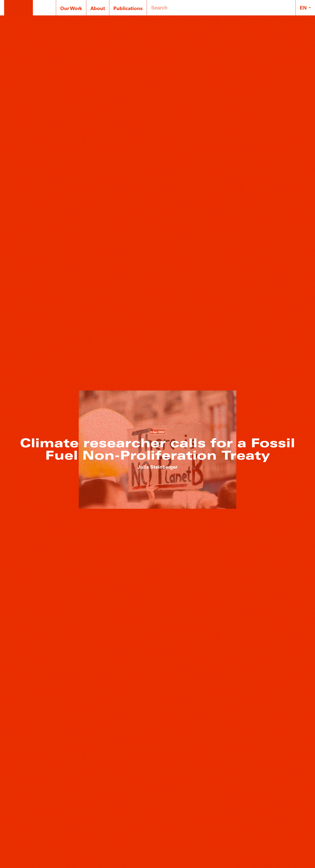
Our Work (71, 8)
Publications (128, 8)
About (98, 8)
